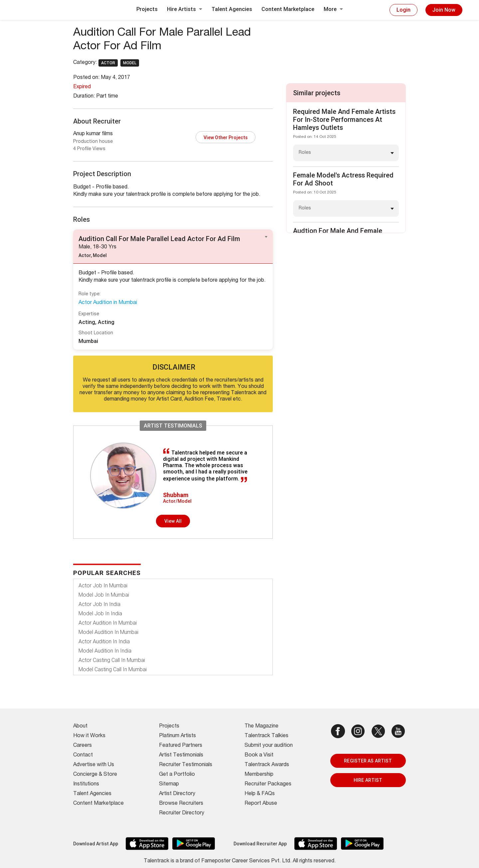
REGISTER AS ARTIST (368, 761)
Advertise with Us (94, 765)
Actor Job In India (99, 604)
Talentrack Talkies (266, 736)
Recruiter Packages (268, 784)
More (333, 9)
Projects (147, 9)
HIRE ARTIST (368, 780)
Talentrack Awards (267, 765)
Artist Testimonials (181, 755)
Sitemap (169, 784)
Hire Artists (185, 9)
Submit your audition (269, 746)
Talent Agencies (232, 9)
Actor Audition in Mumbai (108, 303)
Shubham (176, 495)
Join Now (444, 10)
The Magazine (261, 726)
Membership (259, 775)
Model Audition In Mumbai (108, 632)
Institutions (86, 784)
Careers (82, 746)
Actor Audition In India (104, 641)
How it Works (89, 736)
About (80, 726)
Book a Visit (259, 755)
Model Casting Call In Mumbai (113, 669)
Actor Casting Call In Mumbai (112, 660)
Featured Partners (181, 746)
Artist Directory (177, 794)
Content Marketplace (288, 9)
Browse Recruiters (181, 804)
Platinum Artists (177, 736)
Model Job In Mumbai (104, 595)
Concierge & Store (95, 775)
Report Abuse (261, 804)
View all (173, 521)
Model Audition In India (105, 651)
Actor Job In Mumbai (103, 585)
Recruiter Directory (182, 813)
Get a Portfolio (177, 775)
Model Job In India (100, 613)
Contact (83, 755)
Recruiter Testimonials (186, 765)
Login (403, 10)
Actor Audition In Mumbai (108, 623)
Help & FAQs (260, 794)
